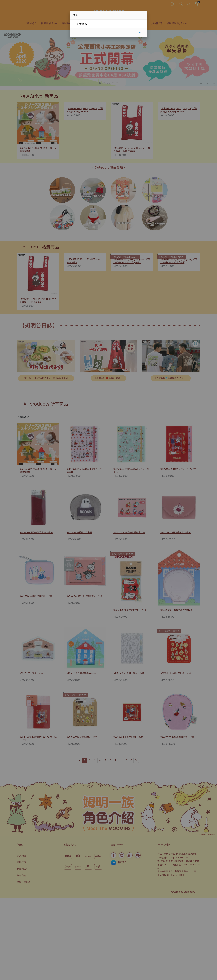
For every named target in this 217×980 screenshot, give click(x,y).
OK (139, 33)
